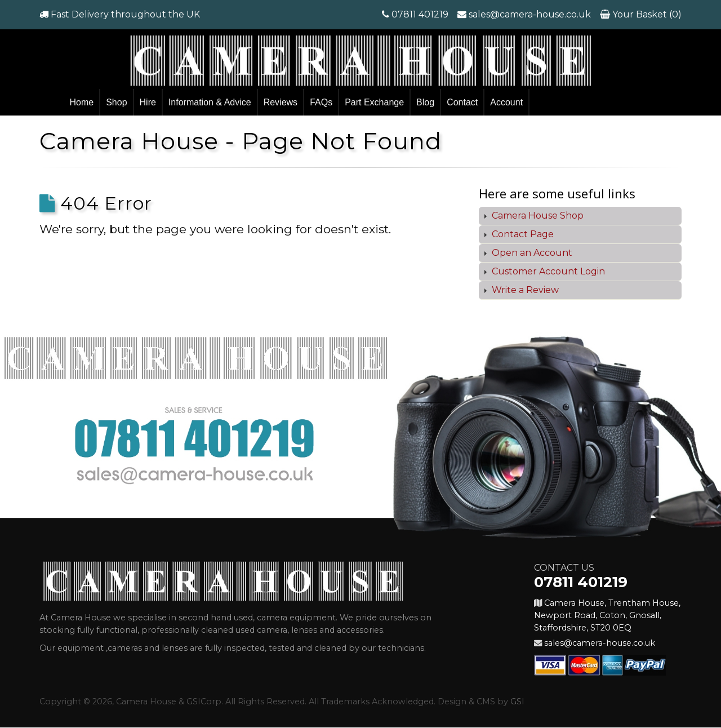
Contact (462, 102)
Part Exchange (374, 102)
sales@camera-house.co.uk (530, 14)
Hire (148, 102)
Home (82, 102)
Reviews (281, 102)
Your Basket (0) (646, 14)
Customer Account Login (547, 271)
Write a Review (524, 290)
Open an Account (531, 253)
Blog (425, 102)
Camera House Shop (537, 216)
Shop (116, 102)
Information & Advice (210, 102)
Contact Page (522, 234)
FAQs (321, 102)
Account (506, 102)
